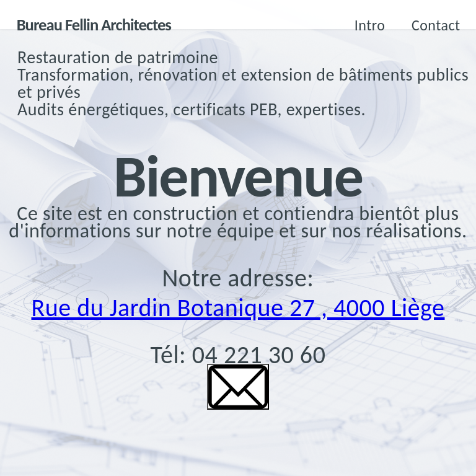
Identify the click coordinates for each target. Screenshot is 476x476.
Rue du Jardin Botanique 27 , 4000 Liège (238, 308)
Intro (370, 25)
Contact (436, 25)
